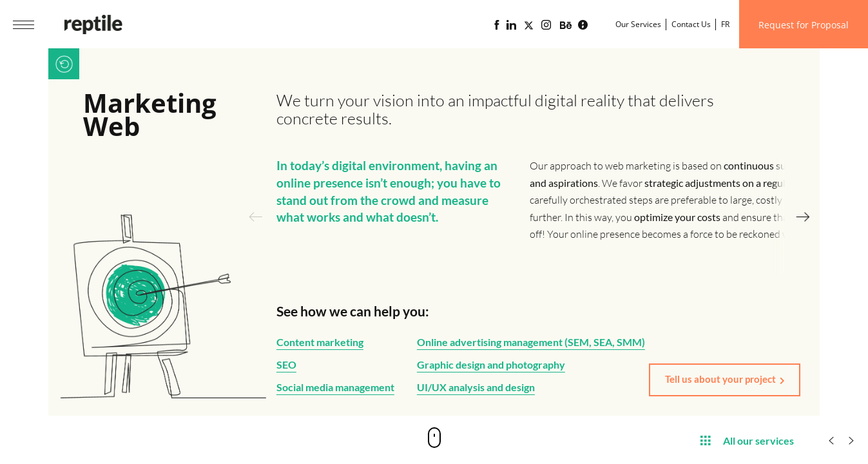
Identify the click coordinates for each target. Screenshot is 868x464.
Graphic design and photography (491, 364)
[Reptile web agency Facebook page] (497, 25)
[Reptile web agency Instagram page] (546, 25)
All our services (747, 440)
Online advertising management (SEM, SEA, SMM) (531, 342)
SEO (286, 364)
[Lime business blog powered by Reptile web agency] (583, 25)
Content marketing (320, 342)
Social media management (335, 387)
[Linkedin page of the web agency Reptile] (511, 25)
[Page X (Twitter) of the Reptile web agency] (529, 25)
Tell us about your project (720, 379)
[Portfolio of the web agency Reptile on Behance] (566, 26)
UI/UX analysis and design (476, 387)
